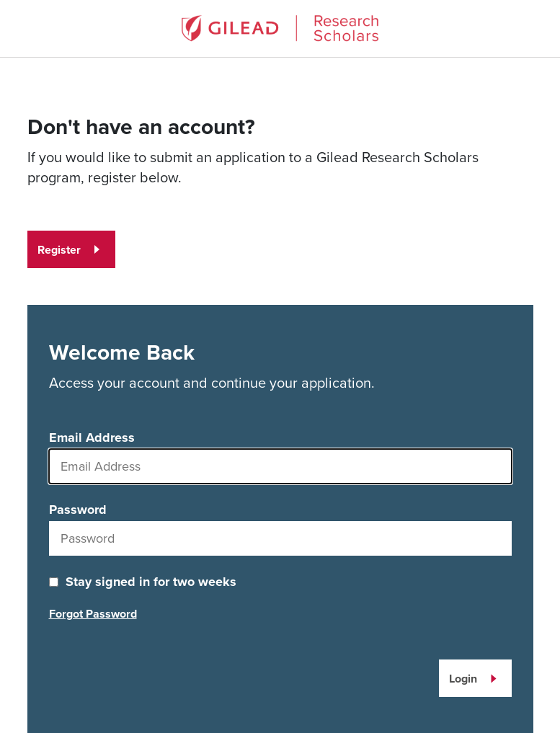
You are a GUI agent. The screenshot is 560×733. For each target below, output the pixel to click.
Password (78, 510)
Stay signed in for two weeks (151, 582)
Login (463, 679)
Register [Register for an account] (59, 250)
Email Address (92, 437)
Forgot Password (93, 614)
